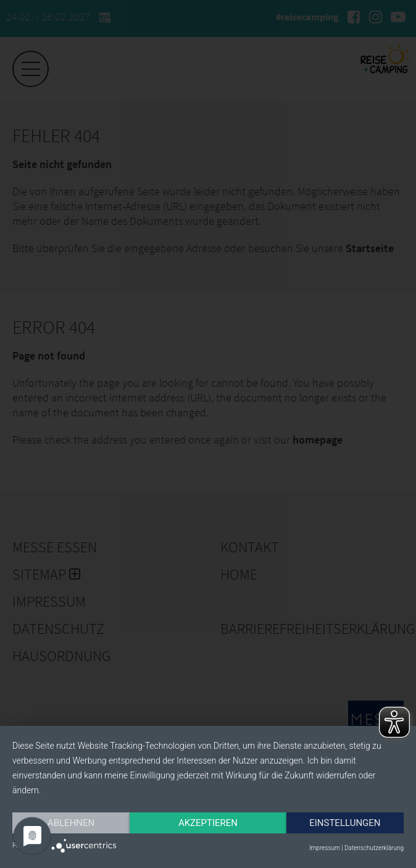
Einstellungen (345, 823)
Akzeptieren (208, 823)
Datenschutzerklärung (374, 848)
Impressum (325, 848)
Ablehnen (71, 823)
